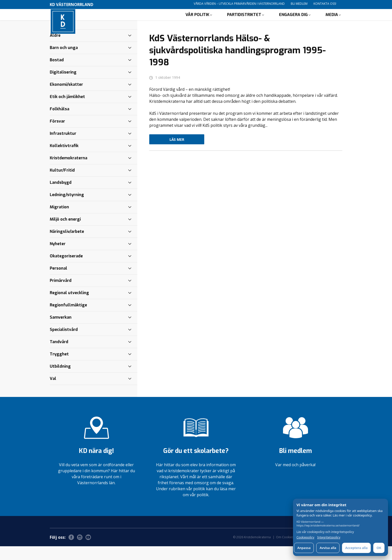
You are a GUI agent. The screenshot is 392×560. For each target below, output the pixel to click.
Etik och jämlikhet (67, 110)
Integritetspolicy (329, 537)
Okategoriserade (66, 270)
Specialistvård (64, 343)
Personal (58, 282)
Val (53, 392)
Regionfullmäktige (68, 319)
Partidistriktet (244, 21)
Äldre (55, 49)
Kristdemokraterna (68, 172)
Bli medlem (299, 4)
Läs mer (177, 153)
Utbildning (60, 380)
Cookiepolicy (305, 537)
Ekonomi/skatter (66, 98)
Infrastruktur (63, 147)
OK (379, 548)
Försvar (57, 135)
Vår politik (197, 21)
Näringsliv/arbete (67, 245)
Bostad (57, 74)
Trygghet (59, 368)
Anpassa (304, 548)
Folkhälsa (59, 123)
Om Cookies (285, 551)
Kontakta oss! (325, 4)
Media (332, 21)
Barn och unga (64, 61)
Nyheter (58, 257)
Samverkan (61, 331)
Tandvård (59, 356)
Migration (59, 221)
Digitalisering (63, 86)
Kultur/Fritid (62, 184)
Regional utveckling (69, 307)
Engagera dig (293, 21)
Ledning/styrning (67, 208)
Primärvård (61, 294)
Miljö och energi (65, 233)
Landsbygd (61, 196)
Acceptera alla (356, 548)
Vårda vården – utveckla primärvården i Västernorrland (239, 4)
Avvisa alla (328, 548)
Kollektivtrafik (64, 159)
